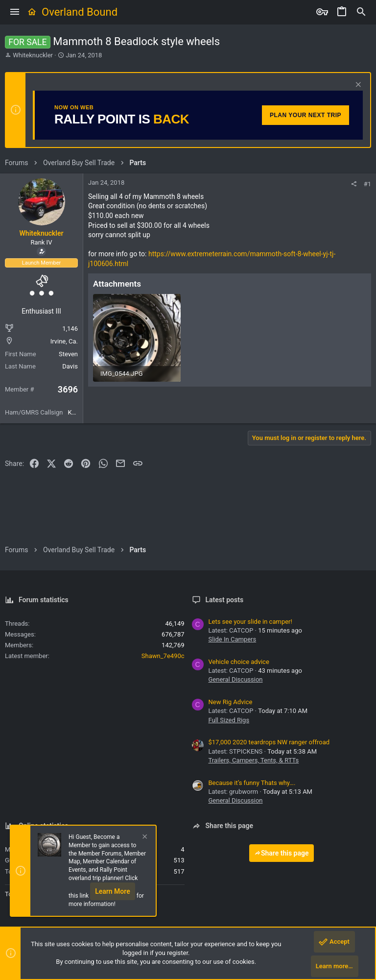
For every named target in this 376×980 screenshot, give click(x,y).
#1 (367, 184)
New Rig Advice (231, 702)
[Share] (354, 184)
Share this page (282, 853)
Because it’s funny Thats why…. (252, 783)
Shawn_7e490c (163, 656)
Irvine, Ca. (64, 341)
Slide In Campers (233, 639)
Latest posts (225, 600)
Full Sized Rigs (229, 720)
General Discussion (236, 679)
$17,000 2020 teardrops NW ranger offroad (269, 742)
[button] (15, 12)
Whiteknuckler (33, 55)
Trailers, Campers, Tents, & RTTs (254, 760)
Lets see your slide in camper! (250, 622)
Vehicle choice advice (239, 662)
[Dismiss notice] (357, 86)
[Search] (361, 12)
